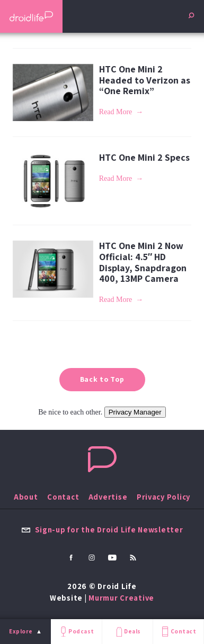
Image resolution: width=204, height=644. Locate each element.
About (26, 497)
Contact (178, 632)
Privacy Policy (163, 497)
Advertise (108, 497)
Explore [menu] (21, 631)
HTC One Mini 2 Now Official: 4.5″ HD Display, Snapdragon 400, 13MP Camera (143, 262)
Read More (116, 112)
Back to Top (102, 379)
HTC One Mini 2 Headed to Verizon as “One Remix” (145, 80)
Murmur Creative (121, 598)
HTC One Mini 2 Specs (144, 157)
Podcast (76, 632)
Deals (127, 632)
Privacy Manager (135, 412)
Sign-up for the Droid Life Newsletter (102, 530)
